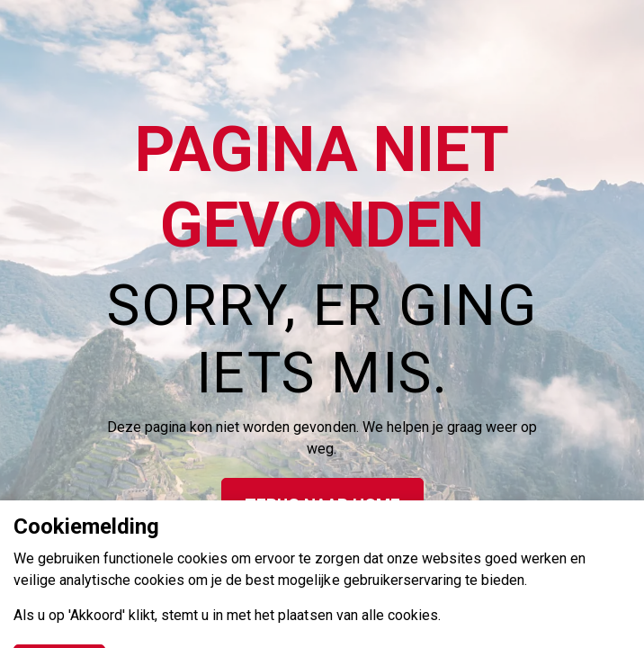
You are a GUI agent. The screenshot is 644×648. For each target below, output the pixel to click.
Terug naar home (322, 505)
